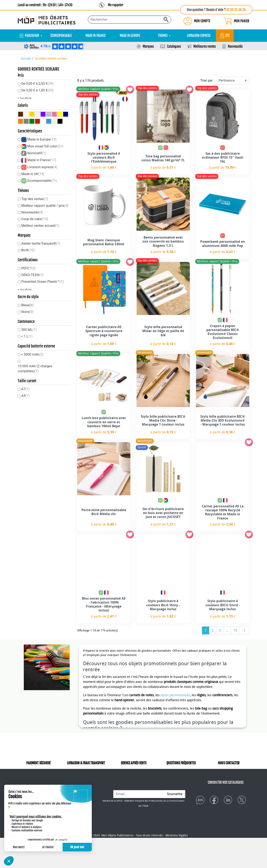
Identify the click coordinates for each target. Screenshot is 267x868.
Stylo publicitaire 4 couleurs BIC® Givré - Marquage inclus (223, 605)
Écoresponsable (42, 181)
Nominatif (37, 153)
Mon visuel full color (45, 146)
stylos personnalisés (175, 695)
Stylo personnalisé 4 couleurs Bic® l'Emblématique (104, 158)
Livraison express (42, 167)
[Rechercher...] (130, 20)
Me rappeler (116, 5)
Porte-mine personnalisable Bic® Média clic (104, 512)
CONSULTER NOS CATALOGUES (226, 788)
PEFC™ (28, 268)
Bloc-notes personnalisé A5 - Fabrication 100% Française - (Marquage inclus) (104, 605)
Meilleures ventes (205, 46)
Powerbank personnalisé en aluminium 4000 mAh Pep (223, 244)
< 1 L (27, 336)
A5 (25, 396)
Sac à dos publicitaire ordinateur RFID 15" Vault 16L (223, 158)
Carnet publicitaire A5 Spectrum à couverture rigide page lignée (104, 331)
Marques (148, 46)
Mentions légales (177, 866)
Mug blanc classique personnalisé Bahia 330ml (104, 242)
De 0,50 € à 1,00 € (37, 90)
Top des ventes (35, 199)
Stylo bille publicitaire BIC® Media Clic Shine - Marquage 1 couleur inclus (163, 420)
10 (235, 630)
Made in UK (33, 174)
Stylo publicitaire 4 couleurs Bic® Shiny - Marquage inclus (163, 605)
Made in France (42, 160)
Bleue (28, 305)
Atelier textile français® (41, 243)
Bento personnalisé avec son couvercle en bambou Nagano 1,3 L (163, 241)
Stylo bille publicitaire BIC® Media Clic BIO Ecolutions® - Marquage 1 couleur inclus (223, 420)
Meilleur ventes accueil (40, 226)
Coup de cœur (35, 219)
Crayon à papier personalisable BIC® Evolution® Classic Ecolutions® (223, 332)
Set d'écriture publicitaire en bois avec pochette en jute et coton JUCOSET (163, 513)
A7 (25, 389)
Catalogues (174, 46)
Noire (27, 312)
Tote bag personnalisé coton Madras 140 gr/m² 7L (163, 158)
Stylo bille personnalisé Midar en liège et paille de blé (163, 331)
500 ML (29, 330)
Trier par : (207, 80)
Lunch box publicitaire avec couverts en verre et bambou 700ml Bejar (104, 422)
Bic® (28, 250)
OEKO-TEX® (32, 275)
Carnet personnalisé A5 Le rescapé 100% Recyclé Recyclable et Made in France (223, 512)
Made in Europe (42, 139)
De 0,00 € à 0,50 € (37, 84)
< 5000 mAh (32, 354)
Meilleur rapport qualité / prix (45, 206)
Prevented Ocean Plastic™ (42, 282)
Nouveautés (235, 46)
